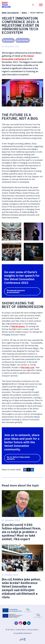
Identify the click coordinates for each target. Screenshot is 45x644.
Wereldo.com (28, 367)
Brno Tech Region (10, 13)
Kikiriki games (18, 326)
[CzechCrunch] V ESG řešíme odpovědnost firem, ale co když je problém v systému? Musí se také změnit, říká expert (22, 532)
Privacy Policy (33, 630)
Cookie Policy (21, 630)
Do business (8, 40)
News (24, 13)
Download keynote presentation (16, 291)
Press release (23, 40)
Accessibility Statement (23, 633)
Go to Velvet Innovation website (18, 458)
